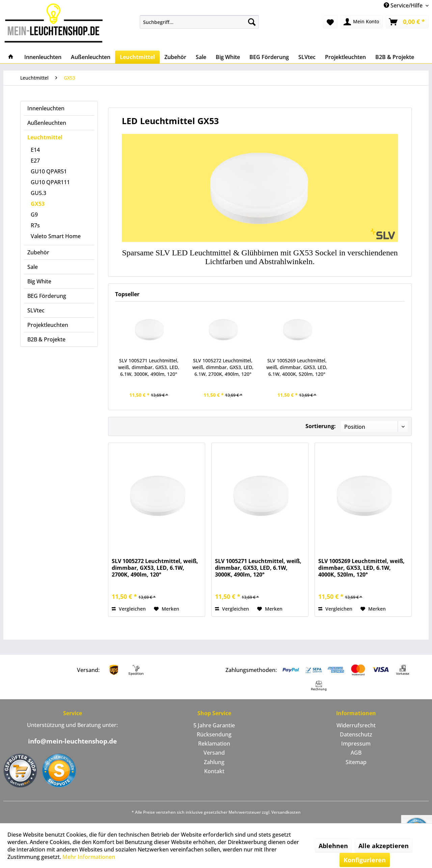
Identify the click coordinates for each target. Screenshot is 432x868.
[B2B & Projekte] (395, 57)
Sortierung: (321, 426)
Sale (33, 267)
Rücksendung (214, 734)
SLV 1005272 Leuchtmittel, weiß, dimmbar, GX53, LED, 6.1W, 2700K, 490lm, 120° (223, 367)
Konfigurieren (365, 860)
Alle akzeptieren (384, 846)
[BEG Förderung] (269, 57)
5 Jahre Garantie (214, 725)
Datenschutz (356, 734)
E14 (35, 150)
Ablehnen (333, 846)
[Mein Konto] (362, 22)
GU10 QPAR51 (49, 171)
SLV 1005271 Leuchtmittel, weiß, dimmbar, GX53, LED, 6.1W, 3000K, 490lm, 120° (149, 367)
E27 (35, 161)
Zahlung (214, 762)
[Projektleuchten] (345, 57)
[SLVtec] (307, 57)
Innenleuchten (46, 108)
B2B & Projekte (46, 339)
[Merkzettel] (330, 22)
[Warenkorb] (407, 22)
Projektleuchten (48, 325)
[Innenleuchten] (43, 57)
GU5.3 (38, 193)
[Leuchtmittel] (137, 57)
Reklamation (214, 744)
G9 (34, 215)
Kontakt (214, 771)
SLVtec (36, 310)
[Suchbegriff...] (199, 22)
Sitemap (356, 762)
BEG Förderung (47, 296)
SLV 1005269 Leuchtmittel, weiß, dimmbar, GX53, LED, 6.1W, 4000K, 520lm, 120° (297, 367)
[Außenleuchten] (91, 57)
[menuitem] (199, 22)
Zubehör (38, 252)
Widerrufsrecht (356, 725)
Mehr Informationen (89, 857)
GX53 (38, 204)
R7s (35, 225)
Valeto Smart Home (56, 236)
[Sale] (201, 57)
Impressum (356, 744)
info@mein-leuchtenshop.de (72, 741)
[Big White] (228, 57)
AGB (356, 753)
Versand (214, 753)
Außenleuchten (47, 123)
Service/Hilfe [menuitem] (404, 5)
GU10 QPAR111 (50, 182)
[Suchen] (252, 22)
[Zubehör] (175, 57)
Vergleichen (129, 609)
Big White (39, 281)
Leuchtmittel (45, 137)
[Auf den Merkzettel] (167, 609)
